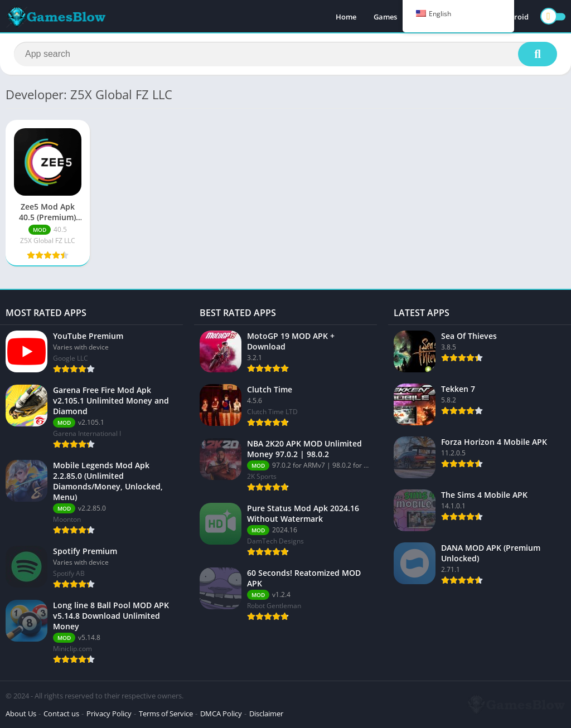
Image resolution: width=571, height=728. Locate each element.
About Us (21, 714)
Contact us (61, 714)
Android (514, 17)
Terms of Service (166, 714)
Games (385, 17)
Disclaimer (266, 714)
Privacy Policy (109, 714)
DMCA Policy (221, 714)
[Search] (285, 54)
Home (346, 17)
